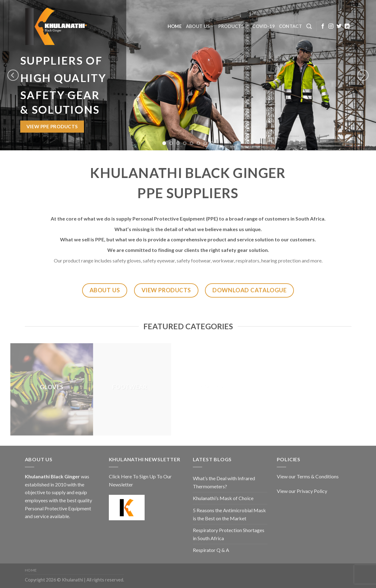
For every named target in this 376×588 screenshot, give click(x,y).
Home (175, 26)
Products (233, 26)
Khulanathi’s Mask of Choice (223, 498)
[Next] (363, 75)
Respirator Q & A (211, 550)
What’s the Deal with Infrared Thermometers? (224, 482)
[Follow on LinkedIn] (347, 26)
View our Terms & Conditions (308, 476)
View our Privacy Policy (302, 491)
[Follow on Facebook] (323, 26)
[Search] (309, 27)
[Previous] (13, 75)
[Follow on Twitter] (339, 26)
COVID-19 (263, 26)
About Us (200, 26)
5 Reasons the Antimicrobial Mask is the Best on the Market (229, 514)
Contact (290, 26)
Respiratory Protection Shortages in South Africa (229, 534)
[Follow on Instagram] (331, 26)
